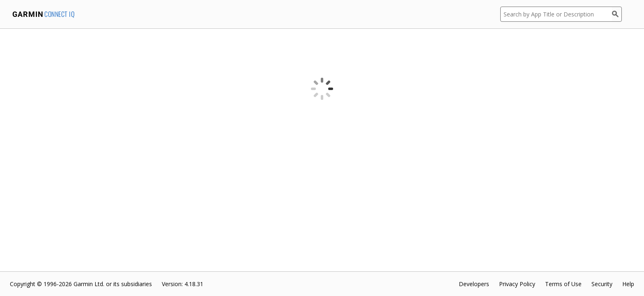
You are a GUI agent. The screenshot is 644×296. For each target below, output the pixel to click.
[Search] (617, 14)
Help (628, 284)
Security (602, 284)
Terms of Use (563, 284)
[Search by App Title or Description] (556, 14)
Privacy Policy (517, 284)
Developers (474, 284)
